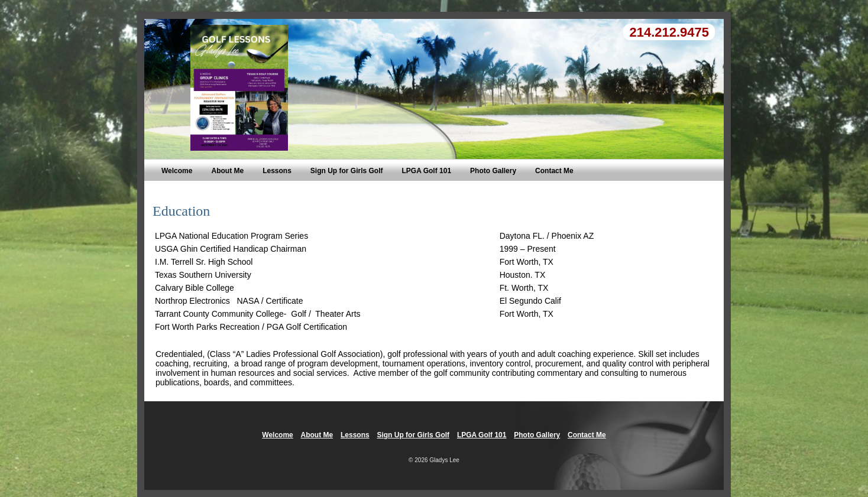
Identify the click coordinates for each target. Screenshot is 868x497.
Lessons (277, 171)
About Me (227, 171)
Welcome (177, 171)
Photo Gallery (493, 171)
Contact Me (554, 171)
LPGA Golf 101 (426, 171)
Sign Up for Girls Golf (347, 171)
